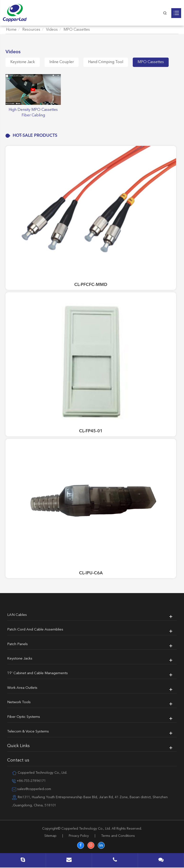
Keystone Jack (23, 62)
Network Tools (19, 702)
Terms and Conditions (118, 836)
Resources (31, 30)
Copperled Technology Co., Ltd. (86, 829)
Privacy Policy (79, 836)
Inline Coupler (62, 62)
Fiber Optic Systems (24, 717)
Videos (52, 30)
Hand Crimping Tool (106, 62)
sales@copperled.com (32, 789)
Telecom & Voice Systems (28, 732)
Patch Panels (17, 644)
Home (11, 30)
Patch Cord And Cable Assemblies (35, 630)
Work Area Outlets (22, 688)
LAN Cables (17, 615)
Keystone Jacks (20, 659)
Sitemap (50, 836)
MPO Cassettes (77, 30)
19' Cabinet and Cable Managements (37, 673)
